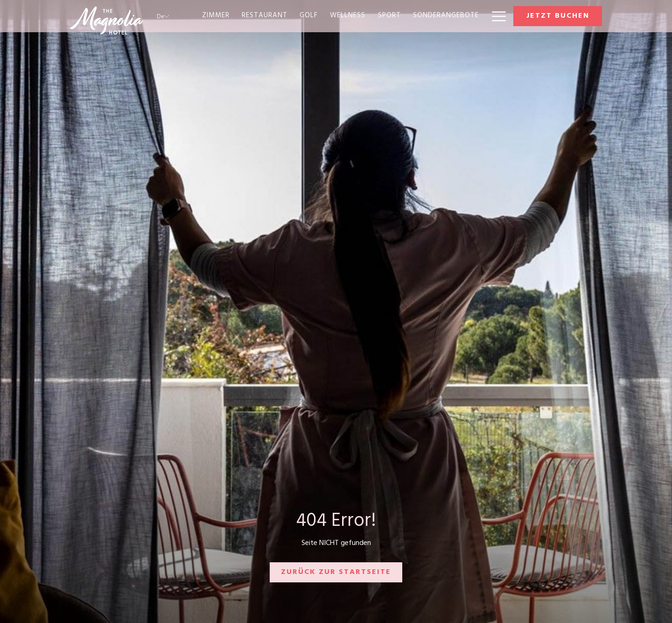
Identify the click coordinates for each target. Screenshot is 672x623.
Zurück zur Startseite (336, 573)
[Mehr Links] (495, 16)
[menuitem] (216, 16)
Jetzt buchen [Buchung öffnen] (558, 16)
